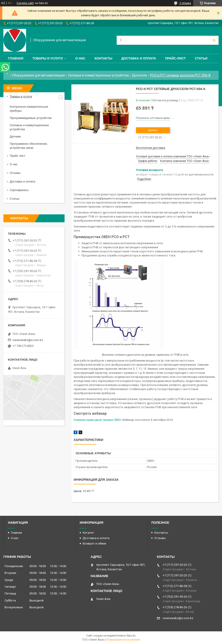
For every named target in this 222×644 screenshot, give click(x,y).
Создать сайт (25, 3)
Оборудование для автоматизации (38, 75)
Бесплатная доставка (151, 148)
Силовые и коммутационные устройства (98, 75)
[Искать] (214, 40)
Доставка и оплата (139, 58)
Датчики (15, 136)
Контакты (103, 58)
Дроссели (139, 75)
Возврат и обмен (94, 543)
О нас (80, 58)
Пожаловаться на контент (123, 640)
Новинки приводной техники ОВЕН (97, 420)
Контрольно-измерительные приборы (29, 109)
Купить (153, 130)
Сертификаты (19, 190)
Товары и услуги (48, 58)
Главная (16, 58)
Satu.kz (131, 636)
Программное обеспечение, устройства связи (29, 146)
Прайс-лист (175, 58)
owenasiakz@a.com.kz (28, 340)
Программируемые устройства (31, 118)
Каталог (88, 533)
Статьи (201, 58)
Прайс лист (17, 156)
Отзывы (15, 173)
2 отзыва (185, 3)
